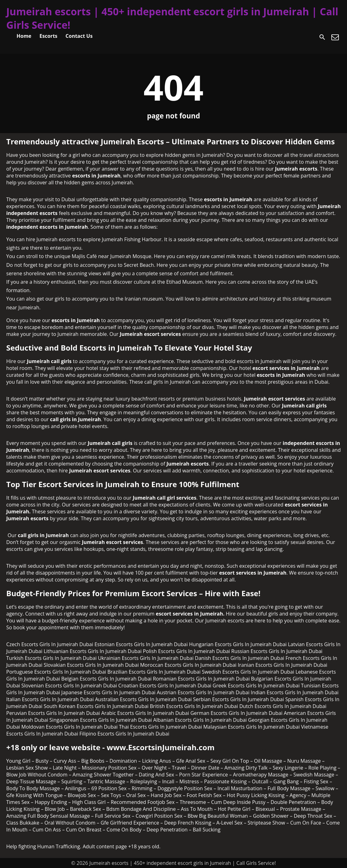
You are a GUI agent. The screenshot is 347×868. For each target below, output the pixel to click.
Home (24, 36)
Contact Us (79, 36)
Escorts (48, 36)
